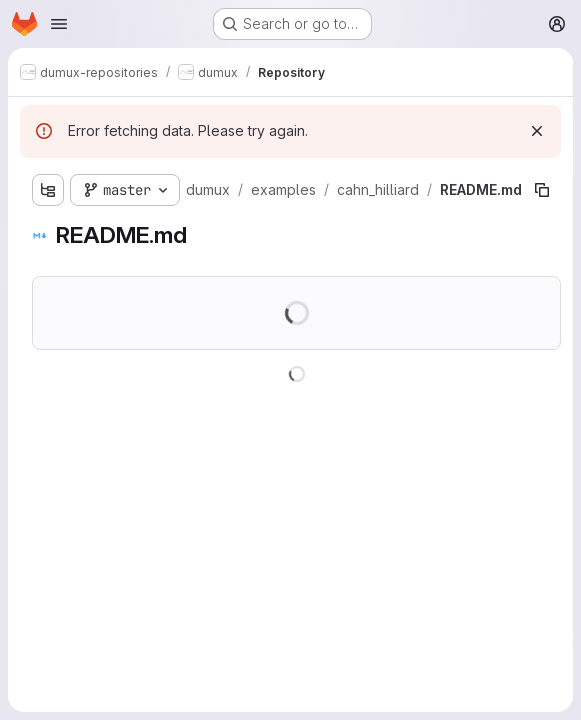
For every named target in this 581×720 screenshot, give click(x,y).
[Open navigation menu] (59, 24)
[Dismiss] (537, 131)
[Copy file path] (542, 190)
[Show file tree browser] (48, 190)
